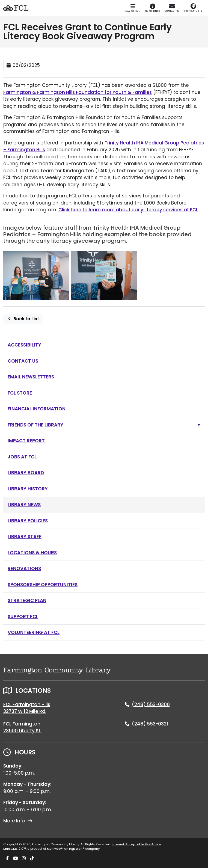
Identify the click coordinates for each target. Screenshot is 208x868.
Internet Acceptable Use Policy (136, 844)
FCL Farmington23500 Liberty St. (22, 727)
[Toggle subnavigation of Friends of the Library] (199, 425)
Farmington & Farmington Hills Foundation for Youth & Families (78, 92)
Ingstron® (77, 849)
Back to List (23, 319)
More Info (18, 821)
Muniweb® (55, 849)
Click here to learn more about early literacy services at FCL (128, 210)
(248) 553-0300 (151, 704)
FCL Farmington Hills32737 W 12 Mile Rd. (27, 708)
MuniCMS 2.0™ (15, 849)
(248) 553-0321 (150, 724)
